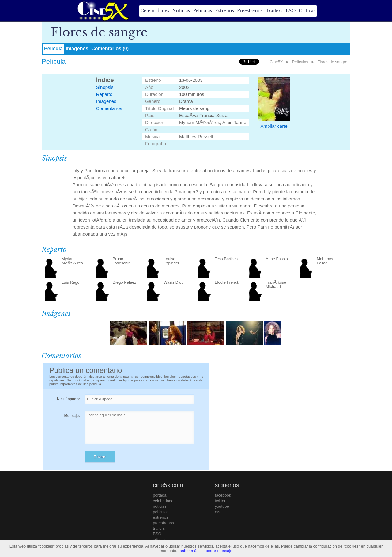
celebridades (164, 501)
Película (53, 49)
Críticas (307, 11)
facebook (223, 495)
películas (161, 512)
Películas (202, 11)
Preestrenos (250, 11)
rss (218, 512)
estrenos (160, 517)
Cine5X (276, 62)
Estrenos (224, 11)
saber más (189, 551)
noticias (160, 506)
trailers (159, 528)
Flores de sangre (332, 62)
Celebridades (155, 11)
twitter (220, 501)
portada (160, 495)
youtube (222, 506)
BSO (290, 11)
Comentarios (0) (110, 49)
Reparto (104, 94)
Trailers (274, 11)
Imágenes (77, 49)
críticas (159, 539)
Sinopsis (105, 87)
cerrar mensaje (219, 551)
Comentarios (109, 108)
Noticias (181, 11)
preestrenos (163, 523)
